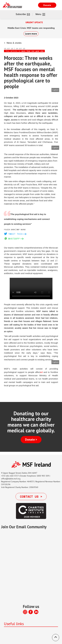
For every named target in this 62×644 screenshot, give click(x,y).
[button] (56, 638)
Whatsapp (14, 239)
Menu (40, 14)
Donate (47, 5)
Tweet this (15, 234)
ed (42, 372)
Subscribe (23, 14)
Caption (55, 90)
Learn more (31, 34)
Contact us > (31, 497)
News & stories (14, 43)
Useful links (14, 624)
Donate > (31, 440)
